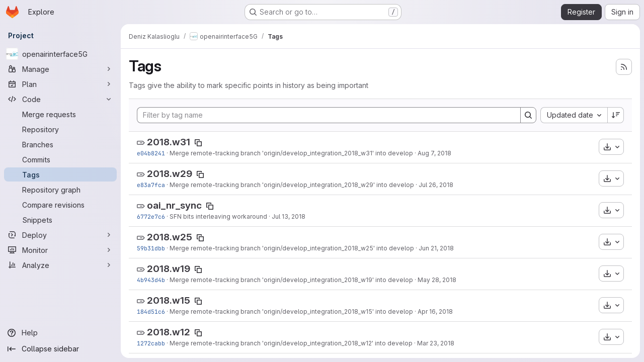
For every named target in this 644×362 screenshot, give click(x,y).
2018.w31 (169, 142)
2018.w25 (170, 237)
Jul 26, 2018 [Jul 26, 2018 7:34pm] (436, 185)
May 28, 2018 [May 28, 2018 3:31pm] (437, 280)
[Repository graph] (60, 190)
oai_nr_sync (174, 205)
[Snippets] (60, 220)
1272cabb (151, 343)
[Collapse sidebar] (60, 349)
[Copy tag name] (198, 143)
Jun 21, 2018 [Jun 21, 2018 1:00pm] (436, 248)
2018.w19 (169, 269)
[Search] (528, 115)
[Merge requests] (60, 114)
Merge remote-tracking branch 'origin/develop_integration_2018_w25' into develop (292, 248)
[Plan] (60, 84)
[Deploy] (60, 235)
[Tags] (60, 174)
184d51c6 (151, 311)
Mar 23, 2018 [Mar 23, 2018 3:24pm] (436, 343)
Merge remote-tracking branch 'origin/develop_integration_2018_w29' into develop (292, 185)
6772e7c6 (151, 216)
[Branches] (60, 144)
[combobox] (574, 115)
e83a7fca (151, 185)
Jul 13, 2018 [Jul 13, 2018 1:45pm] (289, 216)
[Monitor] (60, 250)
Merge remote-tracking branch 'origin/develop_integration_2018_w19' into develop (291, 280)
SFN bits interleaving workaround (218, 216)
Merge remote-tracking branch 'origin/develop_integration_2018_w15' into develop (291, 311)
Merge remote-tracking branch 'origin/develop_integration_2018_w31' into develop (291, 153)
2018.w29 (170, 174)
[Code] (60, 99)
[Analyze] (60, 265)
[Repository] (60, 129)
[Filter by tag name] (329, 115)
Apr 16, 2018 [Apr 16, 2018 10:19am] (435, 311)
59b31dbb (151, 248)
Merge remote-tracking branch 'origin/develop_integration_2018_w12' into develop (291, 343)
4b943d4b (151, 280)
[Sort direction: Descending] (616, 115)
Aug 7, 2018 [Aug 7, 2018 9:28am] (434, 153)
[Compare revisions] (60, 205)
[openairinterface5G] (60, 54)
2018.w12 (169, 332)
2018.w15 (169, 300)
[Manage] (60, 69)
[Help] (60, 333)
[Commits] (60, 159)
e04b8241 (151, 153)
